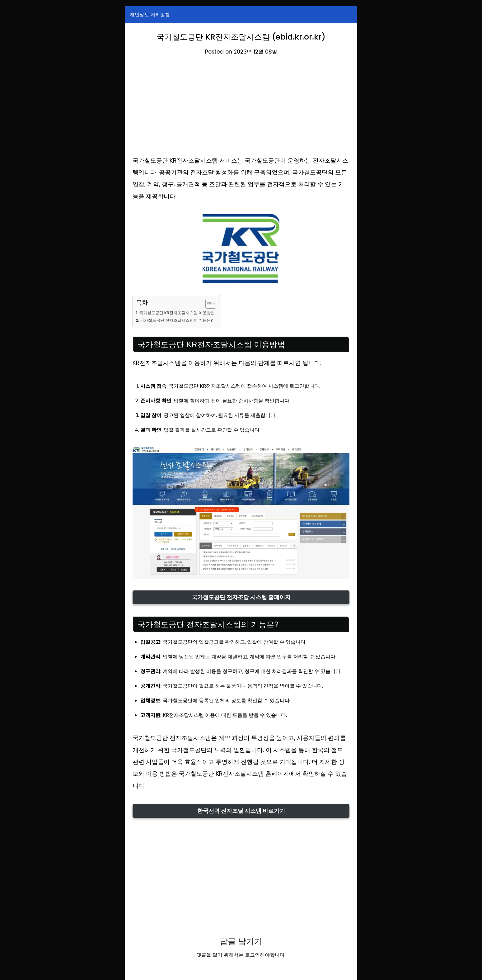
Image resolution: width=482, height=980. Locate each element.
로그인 (252, 955)
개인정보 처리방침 (150, 14)
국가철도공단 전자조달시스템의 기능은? (180, 320)
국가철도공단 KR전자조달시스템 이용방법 (180, 313)
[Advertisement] (241, 109)
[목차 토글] (215, 304)
